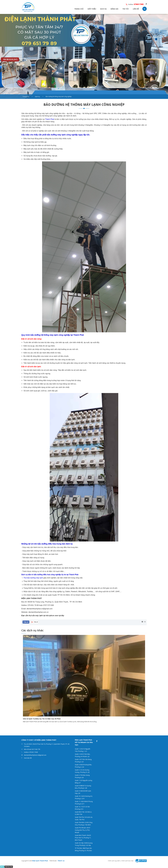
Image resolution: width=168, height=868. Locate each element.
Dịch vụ (37, 97)
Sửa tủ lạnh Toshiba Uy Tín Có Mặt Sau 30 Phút (42, 719)
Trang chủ (26, 97)
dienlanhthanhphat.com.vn (38, 612)
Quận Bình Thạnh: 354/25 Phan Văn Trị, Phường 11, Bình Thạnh (83, 838)
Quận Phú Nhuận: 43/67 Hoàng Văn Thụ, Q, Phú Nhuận (82, 830)
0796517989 (139, 4)
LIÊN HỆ (136, 9)
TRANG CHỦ (79, 9)
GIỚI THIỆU (92, 9)
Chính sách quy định (114, 861)
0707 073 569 (49, 605)
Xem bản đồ (28, 758)
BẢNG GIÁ (114, 9)
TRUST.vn (61, 861)
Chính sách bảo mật (127, 861)
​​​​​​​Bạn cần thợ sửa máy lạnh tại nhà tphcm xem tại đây (43, 616)
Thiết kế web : (53, 861)
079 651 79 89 (33, 605)
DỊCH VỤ (103, 9)
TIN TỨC (126, 9)
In (145, 622)
